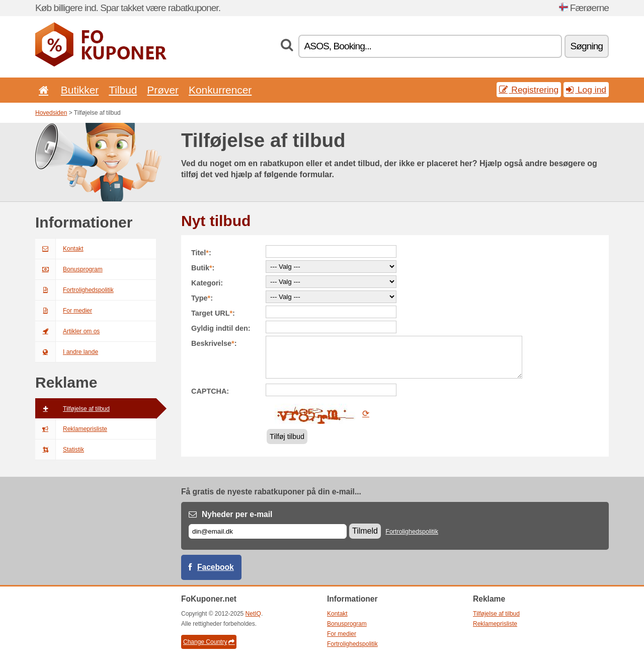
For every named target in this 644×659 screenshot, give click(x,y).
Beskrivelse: (214, 343)
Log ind (586, 90)
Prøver (163, 90)
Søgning (587, 46)
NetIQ (253, 614)
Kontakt (59, 249)
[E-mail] (268, 531)
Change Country (209, 642)
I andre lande (67, 352)
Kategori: (207, 283)
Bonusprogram (69, 269)
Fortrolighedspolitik (74, 290)
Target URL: (213, 313)
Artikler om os (67, 331)
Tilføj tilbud (287, 436)
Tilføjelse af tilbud (72, 409)
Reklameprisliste (71, 429)
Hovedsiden (51, 113)
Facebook (216, 567)
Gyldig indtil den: (221, 328)
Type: (202, 298)
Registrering (529, 90)
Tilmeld (365, 531)
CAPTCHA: (210, 391)
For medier (64, 311)
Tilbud (123, 90)
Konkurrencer (220, 90)
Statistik (60, 450)
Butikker (80, 90)
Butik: (203, 268)
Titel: (201, 253)
